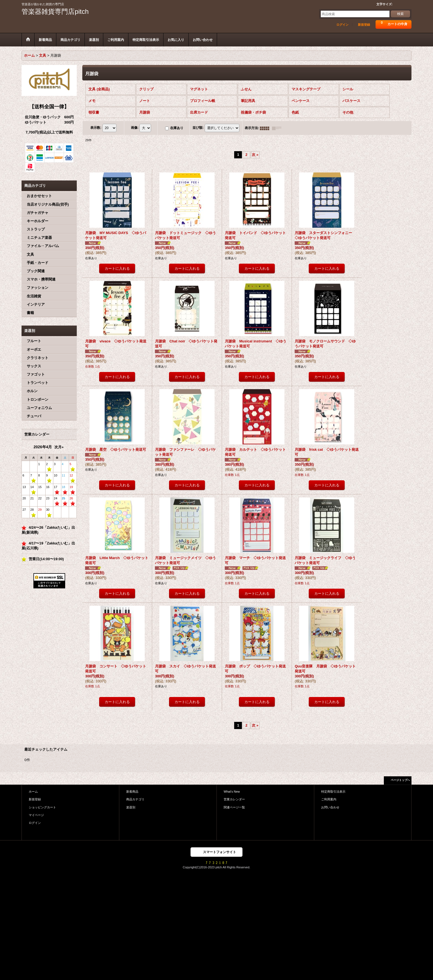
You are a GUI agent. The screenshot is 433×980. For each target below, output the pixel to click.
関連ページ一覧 (234, 807)
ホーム (33, 792)
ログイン (342, 25)
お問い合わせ (330, 807)
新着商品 (132, 792)
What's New (232, 792)
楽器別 (131, 807)
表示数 (96, 128)
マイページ (36, 815)
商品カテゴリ (135, 799)
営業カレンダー (234, 799)
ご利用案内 (329, 799)
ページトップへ (400, 780)
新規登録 (364, 25)
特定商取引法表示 (333, 792)
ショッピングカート (42, 807)
